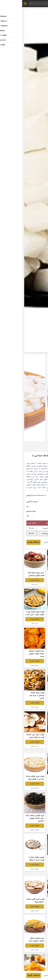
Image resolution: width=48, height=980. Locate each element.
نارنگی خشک (13, 950)
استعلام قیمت (11, 542)
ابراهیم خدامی (28, 542)
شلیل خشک (36, 911)
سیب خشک (13, 746)
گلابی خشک (13, 911)
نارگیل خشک (36, 707)
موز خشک (13, 624)
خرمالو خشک (13, 665)
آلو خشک (13, 584)
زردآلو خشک (36, 624)
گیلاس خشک (13, 830)
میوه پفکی (35, 584)
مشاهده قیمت (35, 580)
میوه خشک (35, 665)
